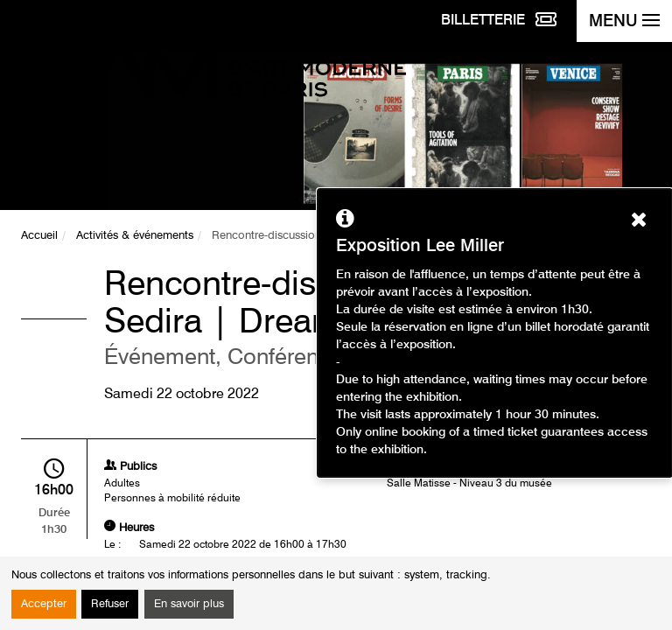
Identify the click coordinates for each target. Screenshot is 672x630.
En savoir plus (189, 604)
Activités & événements (135, 236)
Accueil (39, 236)
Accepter (44, 604)
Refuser (110, 604)
